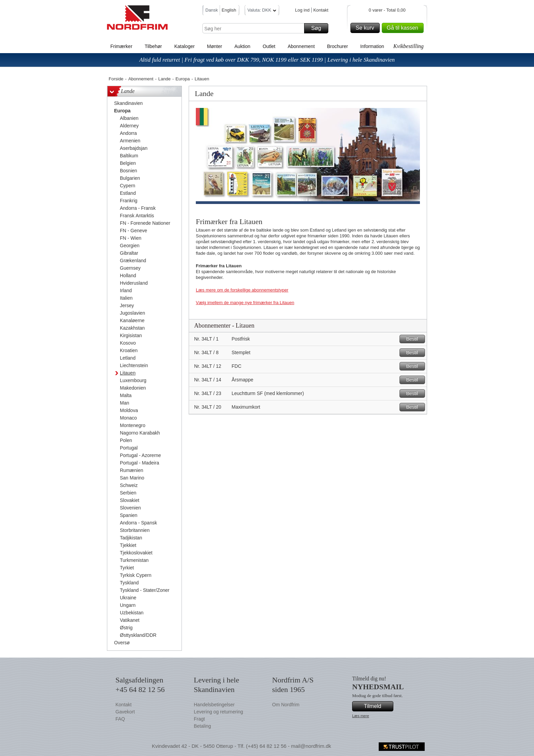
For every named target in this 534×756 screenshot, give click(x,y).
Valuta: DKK (262, 11)
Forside (116, 79)
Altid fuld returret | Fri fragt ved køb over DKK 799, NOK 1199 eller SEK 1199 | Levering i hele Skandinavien (267, 60)
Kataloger (185, 46)
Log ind (302, 10)
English (229, 10)
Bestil (415, 339)
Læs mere (361, 716)
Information (372, 46)
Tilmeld (378, 706)
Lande (164, 79)
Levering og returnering (218, 712)
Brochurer (337, 46)
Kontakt (321, 10)
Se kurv (366, 28)
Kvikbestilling (409, 46)
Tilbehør (153, 46)
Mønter (215, 46)
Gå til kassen (404, 28)
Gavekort (125, 712)
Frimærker (121, 46)
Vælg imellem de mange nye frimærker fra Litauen (245, 303)
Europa (183, 79)
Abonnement (301, 46)
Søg (319, 28)
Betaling (202, 726)
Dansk (212, 10)
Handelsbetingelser (214, 705)
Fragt (199, 719)
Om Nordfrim (286, 705)
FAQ (120, 719)
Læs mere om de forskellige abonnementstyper (242, 290)
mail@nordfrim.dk (311, 746)
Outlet (269, 46)
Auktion (242, 46)
